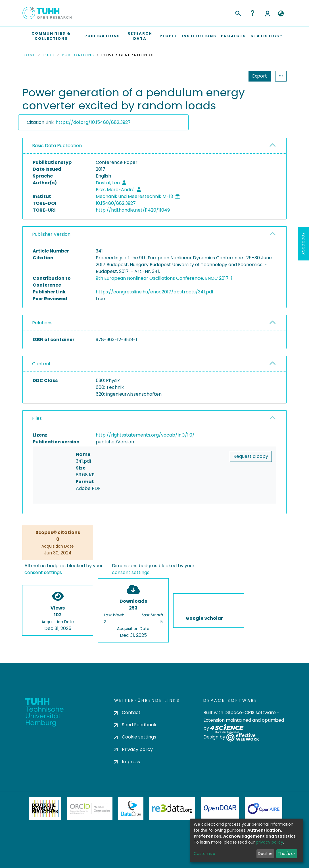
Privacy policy (133, 749)
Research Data (140, 36)
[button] (281, 14)
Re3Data (172, 808)
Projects (233, 36)
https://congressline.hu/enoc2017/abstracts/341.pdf (155, 292)
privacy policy (270, 842)
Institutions (199, 36)
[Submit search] (238, 12)
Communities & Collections (51, 36)
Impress (127, 762)
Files (37, 418)
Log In (268, 13)
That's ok (287, 854)
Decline (265, 854)
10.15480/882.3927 (116, 203)
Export (232, 76)
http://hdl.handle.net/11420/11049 (133, 210)
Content (41, 364)
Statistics (258, 76)
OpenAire (264, 808)
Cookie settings (135, 737)
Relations (42, 323)
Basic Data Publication (57, 146)
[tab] (154, 146)
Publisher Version (51, 234)
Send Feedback (135, 725)
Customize (204, 854)
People (168, 36)
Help (252, 13)
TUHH (49, 55)
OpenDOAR (220, 808)
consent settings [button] (43, 573)
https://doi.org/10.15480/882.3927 (93, 122)
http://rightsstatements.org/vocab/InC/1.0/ (145, 435)
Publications (102, 36)
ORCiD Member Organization (90, 808)
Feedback (303, 244)
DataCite (131, 808)
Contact (127, 712)
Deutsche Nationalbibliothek (45, 808)
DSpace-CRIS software (250, 712)
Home (29, 55)
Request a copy (251, 456)
